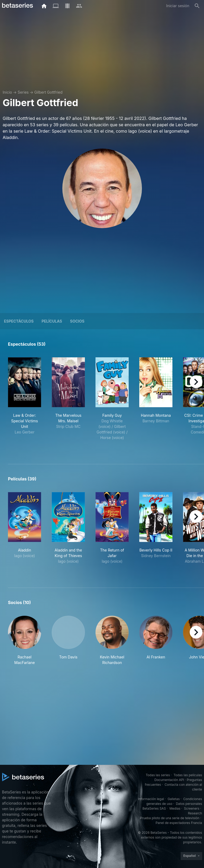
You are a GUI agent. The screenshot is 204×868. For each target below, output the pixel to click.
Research (195, 813)
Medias (175, 808)
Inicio (7, 92)
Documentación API (169, 780)
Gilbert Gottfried (48, 92)
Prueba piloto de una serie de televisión (170, 818)
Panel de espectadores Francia (179, 823)
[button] (25, 641)
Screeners (192, 808)
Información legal (151, 799)
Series (23, 92)
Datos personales (189, 804)
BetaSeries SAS (154, 808)
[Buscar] (197, 6)
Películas (52, 321)
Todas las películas (188, 775)
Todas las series (158, 775)
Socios (77, 321)
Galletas (174, 799)
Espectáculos (19, 321)
